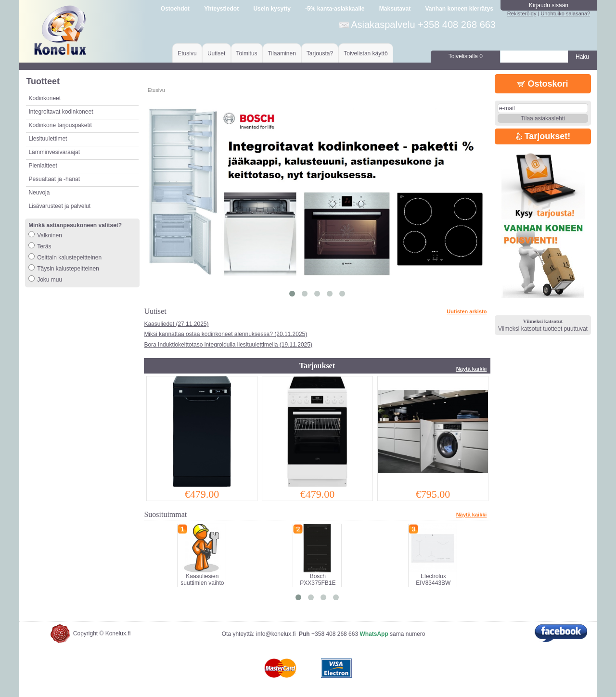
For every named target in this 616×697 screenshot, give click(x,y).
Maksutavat (395, 9)
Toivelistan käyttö (366, 53)
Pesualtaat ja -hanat (54, 179)
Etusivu (187, 53)
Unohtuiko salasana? (565, 13)
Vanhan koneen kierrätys (459, 9)
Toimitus (247, 53)
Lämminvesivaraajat (54, 152)
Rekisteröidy (522, 13)
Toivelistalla (466, 56)
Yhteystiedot (221, 9)
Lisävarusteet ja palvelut (59, 206)
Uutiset (216, 53)
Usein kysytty (272, 9)
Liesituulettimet (48, 139)
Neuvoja (39, 193)
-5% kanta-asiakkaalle (335, 9)
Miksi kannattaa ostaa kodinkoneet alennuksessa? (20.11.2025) (225, 334)
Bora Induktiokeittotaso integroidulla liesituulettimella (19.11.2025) (228, 345)
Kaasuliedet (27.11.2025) (176, 324)
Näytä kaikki (472, 369)
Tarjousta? (320, 53)
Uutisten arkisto (467, 311)
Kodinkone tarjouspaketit (60, 125)
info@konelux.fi (276, 634)
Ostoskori (543, 84)
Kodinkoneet (45, 98)
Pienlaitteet (43, 166)
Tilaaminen (282, 53)
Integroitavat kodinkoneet (61, 112)
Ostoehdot (175, 9)
